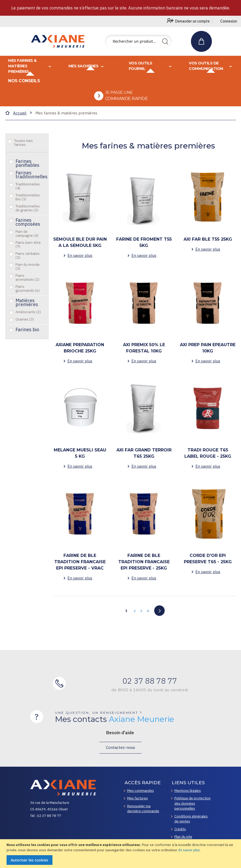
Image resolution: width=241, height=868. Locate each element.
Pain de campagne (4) (27, 241)
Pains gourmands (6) (28, 296)
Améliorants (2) (28, 320)
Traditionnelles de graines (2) (28, 216)
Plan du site (183, 837)
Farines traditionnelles (30, 182)
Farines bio (27, 338)
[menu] (120, 85)
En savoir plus (189, 850)
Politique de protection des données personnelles (192, 803)
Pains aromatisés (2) (27, 285)
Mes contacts (115, 719)
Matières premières (27, 310)
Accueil (20, 121)
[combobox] (138, 41)
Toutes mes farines (23, 150)
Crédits (180, 829)
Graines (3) (25, 327)
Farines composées (28, 230)
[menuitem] (122, 100)
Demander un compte (192, 21)
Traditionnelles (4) (28, 194)
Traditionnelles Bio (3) (28, 205)
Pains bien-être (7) (28, 252)
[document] (121, 854)
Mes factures (138, 798)
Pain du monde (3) (28, 274)
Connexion (229, 21)
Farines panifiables (27, 171)
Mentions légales (188, 791)
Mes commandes (141, 791)
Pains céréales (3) (28, 263)
